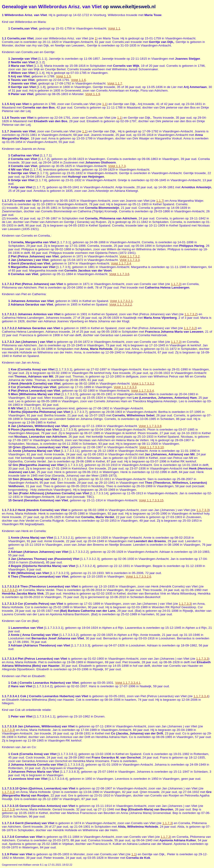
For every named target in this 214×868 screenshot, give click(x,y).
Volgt (114, 28)
